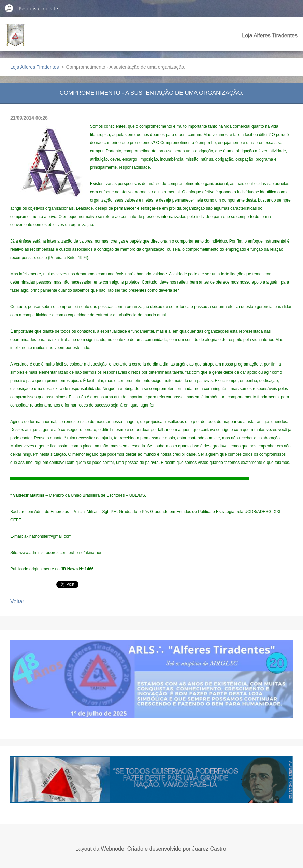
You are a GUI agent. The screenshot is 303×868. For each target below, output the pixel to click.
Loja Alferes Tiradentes (270, 35)
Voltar (17, 601)
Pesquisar (9, 8)
